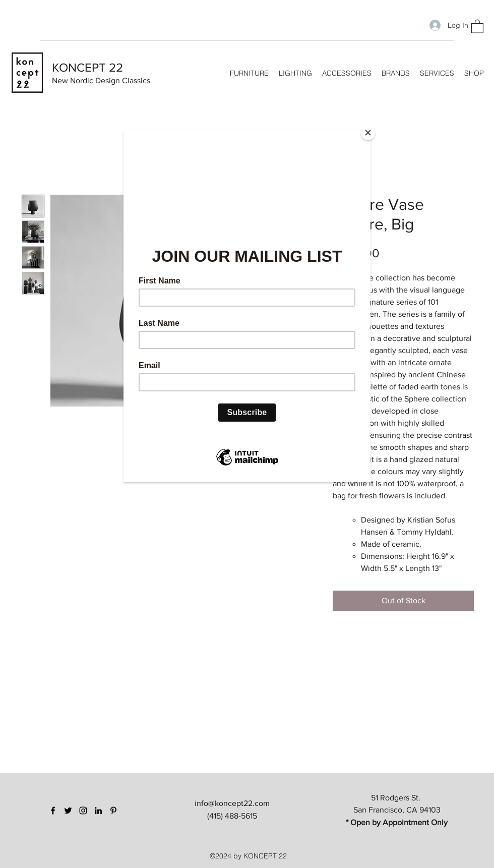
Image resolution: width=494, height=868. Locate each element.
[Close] (368, 133)
